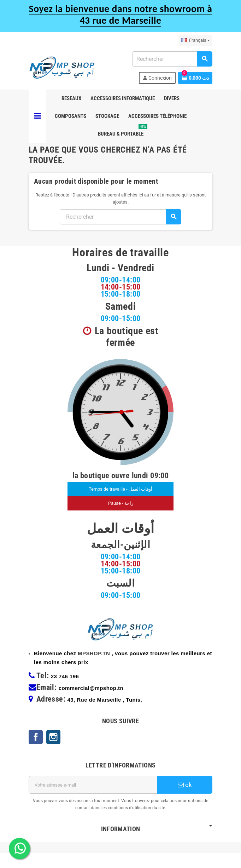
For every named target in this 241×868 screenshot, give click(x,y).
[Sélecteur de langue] (195, 40)
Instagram (53, 752)
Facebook (36, 752)
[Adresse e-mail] (93, 800)
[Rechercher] (172, 59)
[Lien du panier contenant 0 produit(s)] (195, 78)
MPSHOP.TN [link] (94, 669)
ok (185, 800)
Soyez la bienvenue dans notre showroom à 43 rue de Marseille (121, 15)
